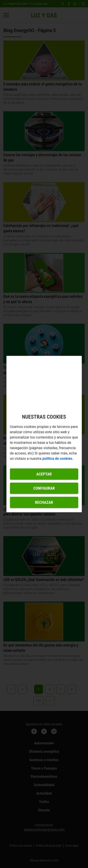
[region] (44, 434)
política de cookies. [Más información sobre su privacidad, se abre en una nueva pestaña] (58, 459)
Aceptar (44, 474)
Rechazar (44, 502)
